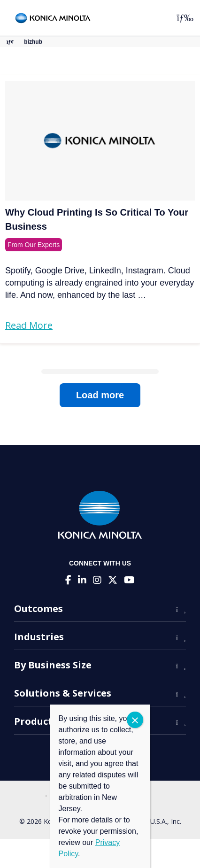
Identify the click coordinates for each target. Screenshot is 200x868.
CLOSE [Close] (135, 720)
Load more (100, 395)
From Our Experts (34, 245)
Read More (29, 325)
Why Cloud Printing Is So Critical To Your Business (97, 219)
